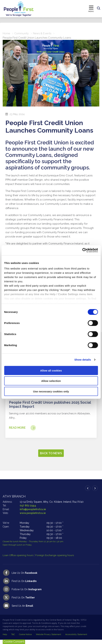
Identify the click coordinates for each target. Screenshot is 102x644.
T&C (13, 639)
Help (5, 639)
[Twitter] (51, 602)
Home (6, 33)
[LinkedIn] (51, 585)
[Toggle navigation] (65, 9)
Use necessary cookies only (51, 391)
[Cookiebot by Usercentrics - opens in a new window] (82, 250)
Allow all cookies (51, 370)
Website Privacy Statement (48, 639)
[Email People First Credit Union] (51, 610)
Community (22, 33)
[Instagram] (51, 593)
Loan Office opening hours (18, 559)
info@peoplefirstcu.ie (33, 514)
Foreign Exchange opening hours (55, 559)
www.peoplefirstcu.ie (33, 517)
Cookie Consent (14, 642)
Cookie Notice (25, 639)
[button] (99, 8)
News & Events (43, 33)
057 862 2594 (28, 510)
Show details (83, 360)
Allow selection (51, 381)
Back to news (51, 458)
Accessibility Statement (76, 639)
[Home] (15, 9)
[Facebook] (51, 577)
